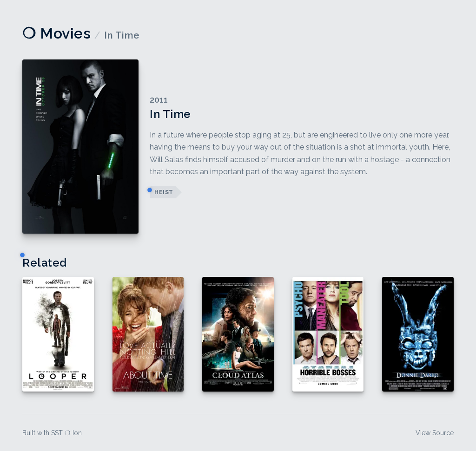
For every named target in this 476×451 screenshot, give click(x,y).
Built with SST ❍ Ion (52, 433)
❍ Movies (56, 33)
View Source (435, 433)
